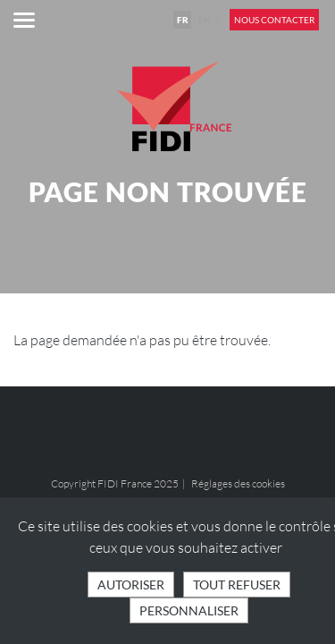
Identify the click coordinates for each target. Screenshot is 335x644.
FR (183, 20)
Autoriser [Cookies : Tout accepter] (131, 585)
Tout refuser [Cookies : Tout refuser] (237, 585)
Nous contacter (274, 20)
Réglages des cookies (238, 483)
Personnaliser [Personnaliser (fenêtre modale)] (189, 610)
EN (205, 20)
